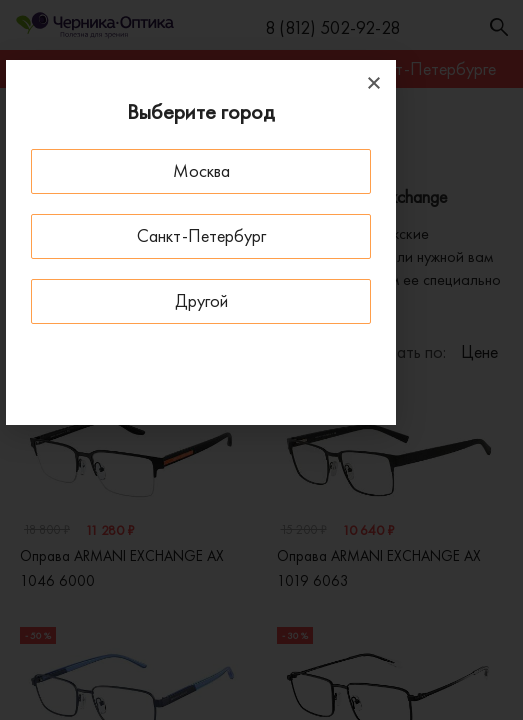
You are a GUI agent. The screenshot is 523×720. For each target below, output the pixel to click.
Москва (201, 170)
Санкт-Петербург (201, 235)
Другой (201, 300)
